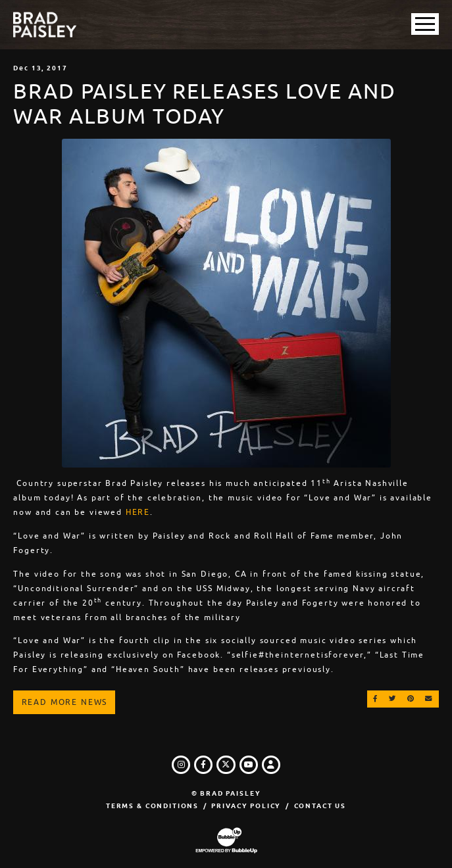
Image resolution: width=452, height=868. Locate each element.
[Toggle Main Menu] (425, 24)
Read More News (65, 702)
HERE (138, 512)
